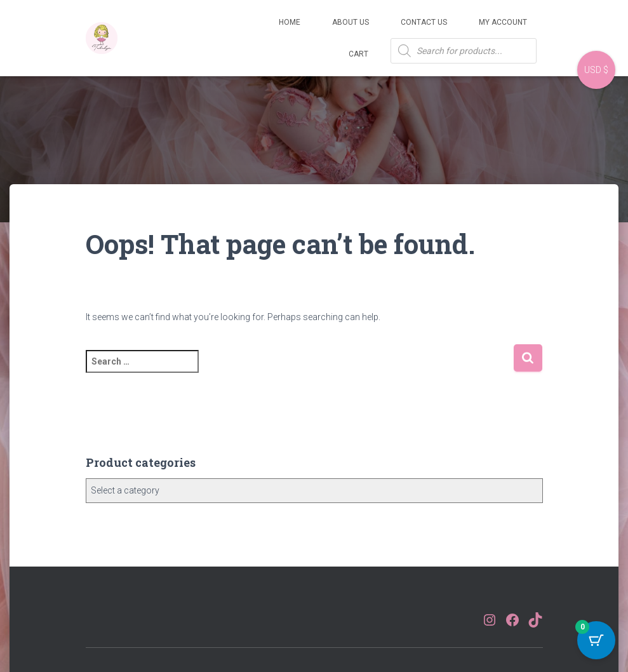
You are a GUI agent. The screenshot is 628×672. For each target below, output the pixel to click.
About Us (351, 22)
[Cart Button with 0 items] (596, 640)
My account (503, 22)
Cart (358, 54)
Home (290, 22)
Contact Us (424, 22)
